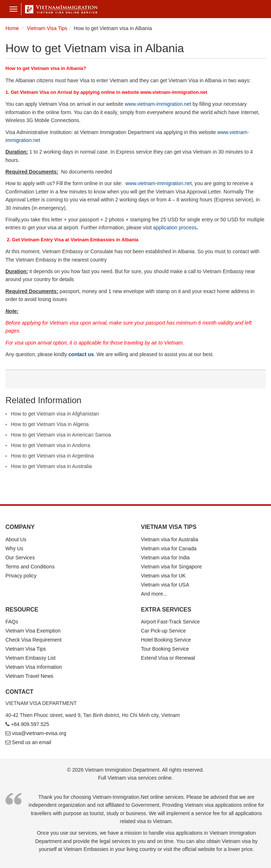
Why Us (14, 548)
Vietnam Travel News (29, 676)
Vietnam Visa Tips (26, 649)
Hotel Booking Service (166, 640)
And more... (154, 594)
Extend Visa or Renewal (168, 658)
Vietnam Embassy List (30, 658)
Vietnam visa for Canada (169, 548)
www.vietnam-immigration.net (158, 104)
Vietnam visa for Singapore (172, 567)
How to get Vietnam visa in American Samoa (61, 435)
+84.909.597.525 (30, 724)
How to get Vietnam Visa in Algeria (50, 424)
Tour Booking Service (165, 649)
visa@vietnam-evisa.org (39, 733)
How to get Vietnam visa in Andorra (50, 445)
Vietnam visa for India (165, 558)
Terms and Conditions (30, 567)
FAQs (12, 622)
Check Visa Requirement (34, 640)
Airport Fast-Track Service (171, 622)
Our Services (20, 558)
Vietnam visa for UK (163, 576)
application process (175, 228)
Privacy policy (21, 576)
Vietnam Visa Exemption (33, 631)
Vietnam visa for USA (165, 585)
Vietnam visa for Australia (170, 539)
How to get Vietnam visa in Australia (51, 466)
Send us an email (32, 742)
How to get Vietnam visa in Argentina (52, 456)
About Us (16, 539)
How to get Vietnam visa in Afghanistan (55, 414)
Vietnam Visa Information (34, 667)
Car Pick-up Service (164, 631)
